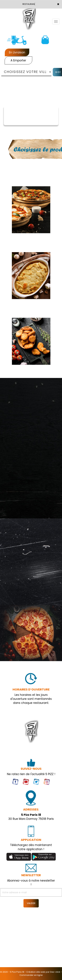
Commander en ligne (31, 975)
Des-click (55, 972)
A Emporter (18, 60)
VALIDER (31, 903)
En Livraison (17, 52)
